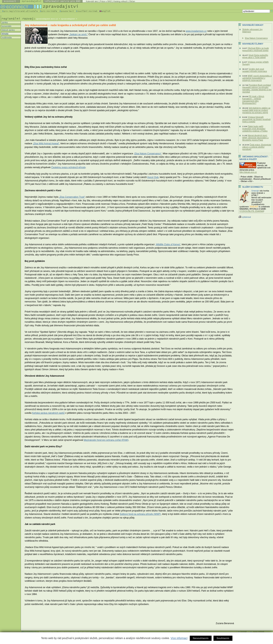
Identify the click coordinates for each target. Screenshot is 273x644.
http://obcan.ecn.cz (248, 172)
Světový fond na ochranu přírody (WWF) (140, 514)
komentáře (6, 26)
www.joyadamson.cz (196, 31)
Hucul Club (153, 177)
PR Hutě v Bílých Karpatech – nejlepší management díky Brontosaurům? (253, 100)
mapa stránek (258, 632)
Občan (132, 1)
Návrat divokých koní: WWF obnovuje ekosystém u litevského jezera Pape (255, 138)
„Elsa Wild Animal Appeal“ (46, 144)
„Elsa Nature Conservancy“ (148, 154)
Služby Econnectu (253, 187)
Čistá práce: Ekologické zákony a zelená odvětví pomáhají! (257, 147)
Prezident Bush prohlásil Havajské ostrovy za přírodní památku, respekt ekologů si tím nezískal (257, 88)
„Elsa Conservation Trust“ (72, 197)
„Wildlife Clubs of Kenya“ (168, 244)
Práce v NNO (106, 1)
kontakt (244, 632)
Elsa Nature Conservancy (256, 38)
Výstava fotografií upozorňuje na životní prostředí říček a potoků (256, 119)
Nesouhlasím (201, 638)
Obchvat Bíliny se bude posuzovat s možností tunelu (256, 49)
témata (5, 34)
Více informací (179, 638)
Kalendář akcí (92, 1)
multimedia (6, 37)
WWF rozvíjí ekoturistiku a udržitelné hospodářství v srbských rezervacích (257, 78)
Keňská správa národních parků (48, 413)
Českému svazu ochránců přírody (68, 167)
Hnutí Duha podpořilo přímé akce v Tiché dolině (255, 56)
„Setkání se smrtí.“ (78, 34)
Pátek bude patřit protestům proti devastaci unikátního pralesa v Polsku (255, 129)
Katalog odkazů (120, 1)
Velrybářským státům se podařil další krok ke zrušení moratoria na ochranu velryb (256, 110)
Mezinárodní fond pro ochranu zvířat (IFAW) (106, 440)
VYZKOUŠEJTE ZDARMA (252, 211)
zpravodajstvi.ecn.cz (47, 19)
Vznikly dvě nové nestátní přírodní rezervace (255, 70)
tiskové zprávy (8, 30)
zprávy (4, 22)
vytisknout (245, 217)
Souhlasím (223, 638)
